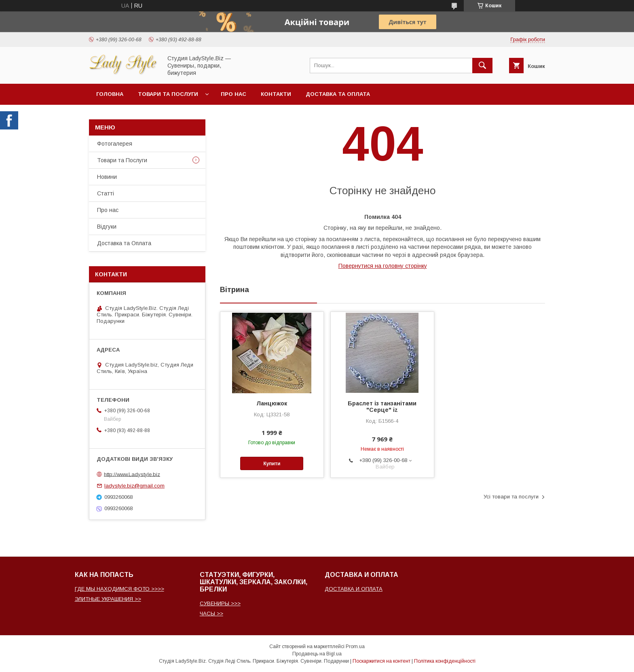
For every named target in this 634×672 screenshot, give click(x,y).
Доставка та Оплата (338, 94)
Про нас (234, 94)
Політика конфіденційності (445, 661)
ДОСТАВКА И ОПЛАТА (354, 589)
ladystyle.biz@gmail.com (134, 486)
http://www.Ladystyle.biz (132, 474)
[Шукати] (482, 66)
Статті (106, 193)
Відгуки (107, 227)
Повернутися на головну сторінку (383, 266)
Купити (272, 464)
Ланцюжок (272, 403)
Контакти (276, 94)
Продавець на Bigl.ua (317, 654)
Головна (110, 94)
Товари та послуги (168, 94)
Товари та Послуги (122, 160)
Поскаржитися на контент (381, 661)
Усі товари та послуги (511, 497)
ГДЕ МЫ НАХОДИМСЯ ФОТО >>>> (119, 589)
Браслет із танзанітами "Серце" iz (382, 407)
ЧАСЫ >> (211, 614)
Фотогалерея (115, 144)
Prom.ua (355, 647)
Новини (107, 177)
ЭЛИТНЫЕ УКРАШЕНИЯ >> (108, 599)
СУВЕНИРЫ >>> (220, 603)
